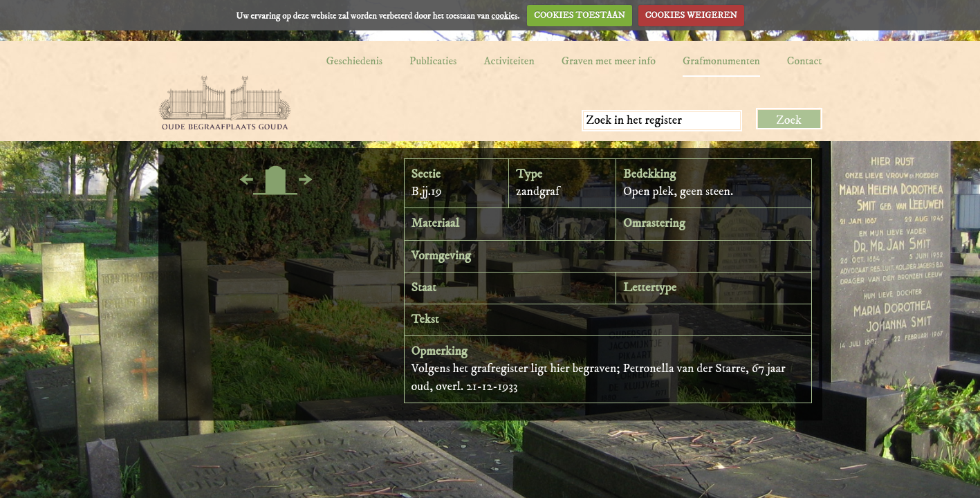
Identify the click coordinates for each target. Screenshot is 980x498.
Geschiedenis (354, 61)
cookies (504, 15)
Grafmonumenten (721, 61)
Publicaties (433, 61)
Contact (805, 61)
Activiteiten (509, 61)
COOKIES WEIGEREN (691, 15)
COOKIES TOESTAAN (580, 15)
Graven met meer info (609, 61)
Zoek (789, 120)
